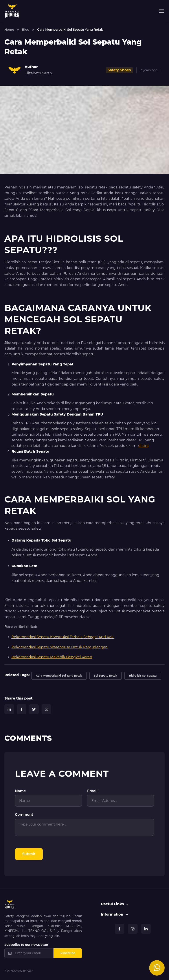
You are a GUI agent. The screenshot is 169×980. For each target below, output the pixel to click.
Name (20, 791)
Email (92, 791)
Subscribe (68, 953)
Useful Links (112, 904)
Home (9, 30)
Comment (24, 815)
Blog (26, 30)
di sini (143, 446)
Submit (29, 854)
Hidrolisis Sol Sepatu (143, 676)
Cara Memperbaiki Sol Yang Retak (59, 676)
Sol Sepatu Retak (106, 676)
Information (112, 914)
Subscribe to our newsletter (26, 945)
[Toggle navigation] (161, 11)
